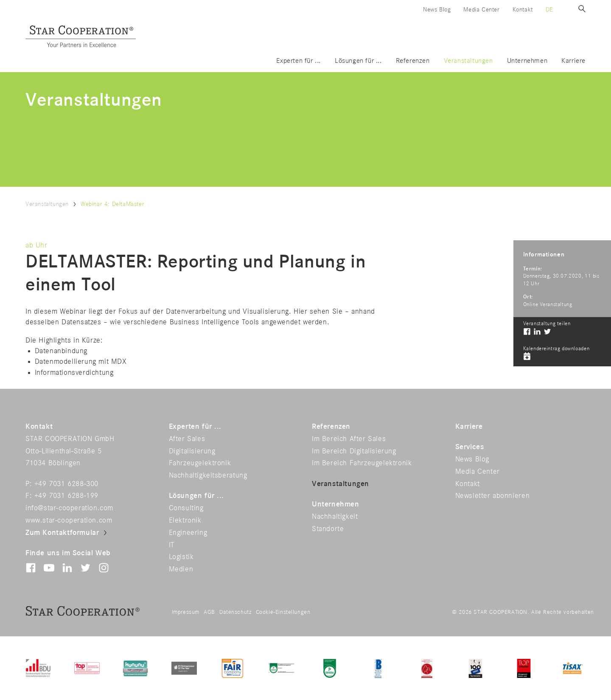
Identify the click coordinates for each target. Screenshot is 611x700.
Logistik (181, 557)
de (549, 10)
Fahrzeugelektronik (200, 463)
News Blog (437, 10)
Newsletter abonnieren (493, 496)
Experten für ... (298, 61)
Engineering (188, 533)
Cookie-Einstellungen (283, 612)
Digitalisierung (192, 451)
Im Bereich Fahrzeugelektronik (362, 463)
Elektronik (185, 520)
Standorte (328, 529)
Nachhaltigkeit (335, 517)
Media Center (481, 10)
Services (470, 447)
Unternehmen (527, 61)
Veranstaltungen (468, 61)
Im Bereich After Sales (349, 439)
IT (172, 545)
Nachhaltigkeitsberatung (208, 475)
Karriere (573, 61)
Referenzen (413, 61)
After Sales (187, 439)
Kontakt (523, 10)
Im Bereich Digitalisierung (354, 451)
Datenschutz (235, 612)
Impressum (186, 612)
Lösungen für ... (358, 61)
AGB (209, 612)
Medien (181, 569)
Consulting (186, 508)
